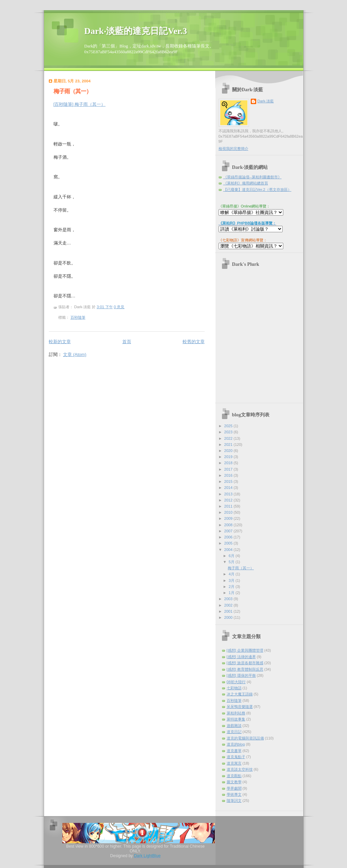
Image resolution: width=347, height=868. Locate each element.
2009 (229, 518)
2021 (229, 445)
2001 (229, 611)
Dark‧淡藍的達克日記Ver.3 (136, 31)
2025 (229, 426)
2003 (229, 599)
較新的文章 (60, 342)
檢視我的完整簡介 (233, 149)
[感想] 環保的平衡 (241, 675)
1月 (232, 593)
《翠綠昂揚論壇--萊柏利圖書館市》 (252, 177)
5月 (232, 562)
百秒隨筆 (78, 317)
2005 (229, 543)
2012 (229, 500)
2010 (229, 512)
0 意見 (119, 307)
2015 (229, 481)
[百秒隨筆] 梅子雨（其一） (80, 104)
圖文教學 (234, 782)
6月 (232, 556)
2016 (229, 475)
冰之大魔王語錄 (240, 694)
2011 (229, 506)
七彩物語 (234, 688)
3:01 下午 (105, 307)
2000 (229, 617)
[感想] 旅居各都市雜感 (245, 663)
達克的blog (236, 744)
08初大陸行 (236, 682)
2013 (229, 494)
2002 (229, 605)
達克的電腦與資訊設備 (245, 738)
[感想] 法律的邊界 (241, 657)
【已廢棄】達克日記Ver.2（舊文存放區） (257, 190)
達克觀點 (234, 776)
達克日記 (234, 732)
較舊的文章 (194, 342)
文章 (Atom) (75, 354)
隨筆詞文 (234, 801)
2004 (229, 550)
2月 (232, 587)
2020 (229, 451)
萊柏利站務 (236, 713)
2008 (229, 525)
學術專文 (234, 794)
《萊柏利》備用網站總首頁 (246, 183)
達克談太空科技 (240, 769)
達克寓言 (234, 763)
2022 (229, 438)
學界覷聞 (234, 788)
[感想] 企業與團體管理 (245, 650)
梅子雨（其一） (73, 91)
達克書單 (234, 751)
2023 (229, 432)
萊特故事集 (236, 719)
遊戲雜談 (234, 726)
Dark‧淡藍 (266, 101)
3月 (232, 580)
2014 (229, 488)
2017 (229, 469)
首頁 (127, 342)
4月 (232, 574)
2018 (229, 463)
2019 (229, 457)
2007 (229, 531)
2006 (229, 537)
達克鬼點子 (236, 757)
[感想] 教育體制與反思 (245, 669)
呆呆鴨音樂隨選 (240, 707)
